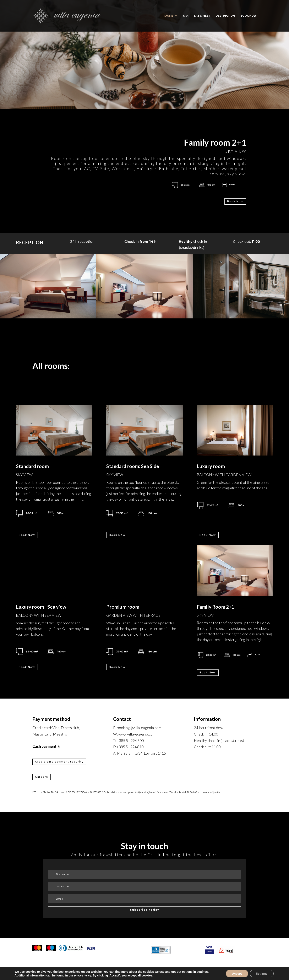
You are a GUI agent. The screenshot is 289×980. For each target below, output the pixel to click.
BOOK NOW (249, 16)
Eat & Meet (202, 16)
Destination (225, 16)
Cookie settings (144, 971)
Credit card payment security (59, 762)
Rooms (168, 16)
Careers (42, 777)
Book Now (235, 201)
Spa (186, 16)
